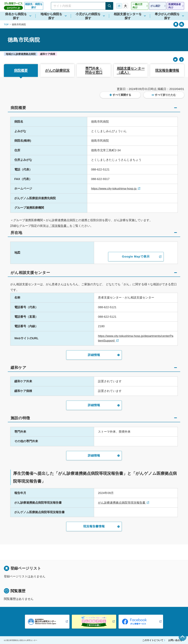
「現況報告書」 (59, 226)
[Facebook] (181, 60)
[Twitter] (175, 60)
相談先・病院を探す (34, 6)
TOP (6, 24)
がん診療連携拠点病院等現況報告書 (122, 503)
